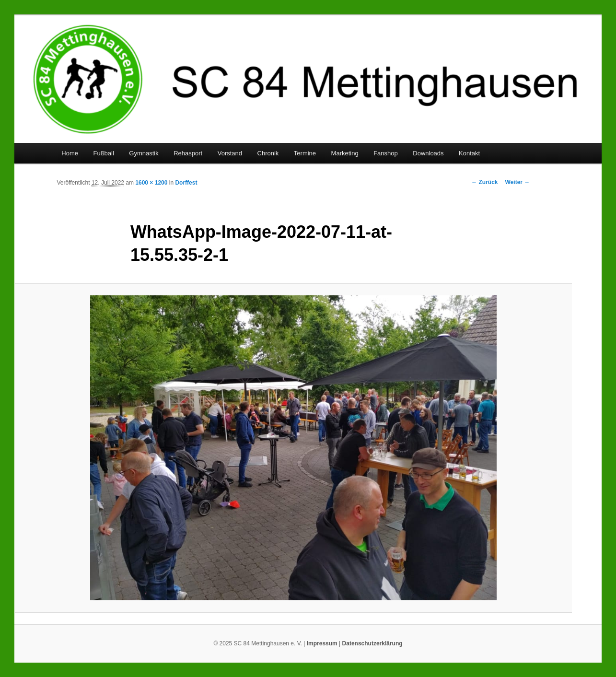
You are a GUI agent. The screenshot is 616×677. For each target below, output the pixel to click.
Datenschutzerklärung (372, 643)
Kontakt (469, 153)
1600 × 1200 (151, 183)
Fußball (103, 153)
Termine (305, 153)
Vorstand (230, 153)
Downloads (428, 153)
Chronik (268, 153)
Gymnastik (144, 153)
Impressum (322, 643)
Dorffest (186, 183)
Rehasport (188, 153)
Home (70, 153)
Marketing (345, 153)
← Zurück (484, 182)
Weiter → (518, 182)
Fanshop (386, 153)
